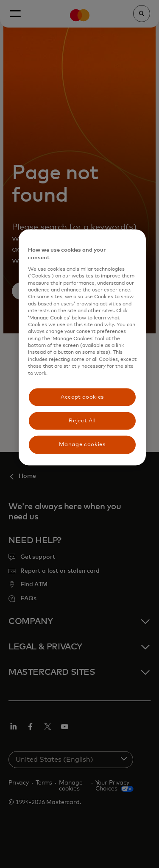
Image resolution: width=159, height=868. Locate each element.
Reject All (82, 421)
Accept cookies (82, 397)
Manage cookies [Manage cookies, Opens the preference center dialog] (82, 445)
